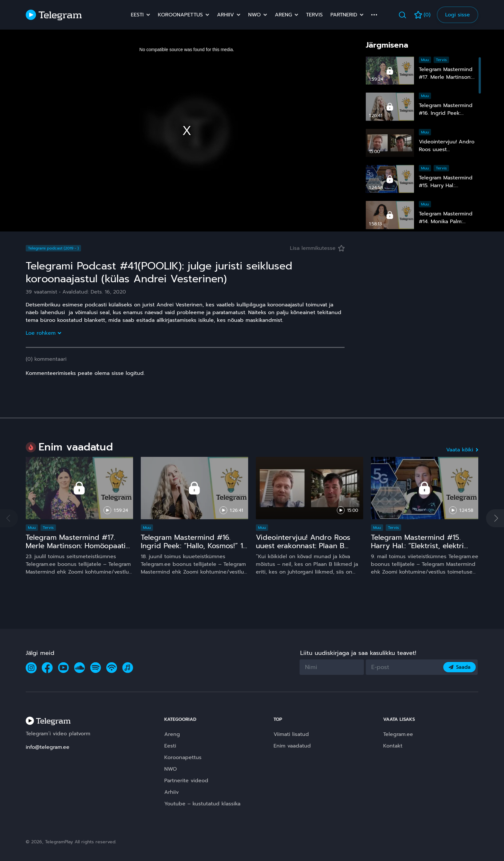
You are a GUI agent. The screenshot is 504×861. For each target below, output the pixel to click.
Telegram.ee (398, 734)
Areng (283, 15)
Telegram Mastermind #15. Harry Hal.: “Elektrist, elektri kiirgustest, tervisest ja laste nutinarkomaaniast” (420, 550)
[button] (495, 518)
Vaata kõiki (462, 450)
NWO (254, 15)
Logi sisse (458, 15)
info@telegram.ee (48, 747)
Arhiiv (225, 15)
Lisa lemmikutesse (317, 248)
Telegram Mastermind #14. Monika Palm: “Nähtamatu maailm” (446, 222)
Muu (425, 60)
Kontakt (393, 746)
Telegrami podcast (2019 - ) (53, 248)
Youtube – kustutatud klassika (202, 804)
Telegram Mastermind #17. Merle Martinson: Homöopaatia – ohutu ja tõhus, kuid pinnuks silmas (78, 550)
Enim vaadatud (292, 746)
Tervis (314, 15)
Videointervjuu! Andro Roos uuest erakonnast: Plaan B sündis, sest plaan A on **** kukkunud (304, 550)
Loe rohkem (43, 333)
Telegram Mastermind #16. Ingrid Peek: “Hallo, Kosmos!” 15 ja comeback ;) (194, 546)
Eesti (137, 15)
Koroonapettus (180, 15)
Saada (459, 667)
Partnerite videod (186, 781)
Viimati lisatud (291, 734)
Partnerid (344, 15)
